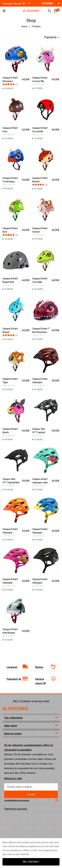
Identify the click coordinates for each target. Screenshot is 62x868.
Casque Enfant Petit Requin (10, 605)
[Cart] (55, 11)
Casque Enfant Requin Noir (10, 271)
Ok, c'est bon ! (31, 862)
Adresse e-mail (13, 753)
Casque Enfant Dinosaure (10, 80)
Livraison (12, 641)
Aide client (10, 700)
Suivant (31, 768)
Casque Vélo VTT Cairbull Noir (11, 462)
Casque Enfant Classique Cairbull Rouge (40, 368)
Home (24, 27)
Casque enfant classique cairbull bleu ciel (41, 463)
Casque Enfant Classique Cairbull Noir (40, 559)
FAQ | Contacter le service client (31, 676)
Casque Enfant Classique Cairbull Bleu (40, 511)
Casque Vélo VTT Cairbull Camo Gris (39, 416)
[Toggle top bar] (59, 3)
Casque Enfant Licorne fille (40, 80)
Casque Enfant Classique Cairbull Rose (10, 559)
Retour (39, 641)
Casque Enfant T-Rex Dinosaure (41, 318)
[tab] (17, 641)
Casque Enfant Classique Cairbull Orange (10, 511)
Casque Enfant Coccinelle (40, 127)
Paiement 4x (14, 653)
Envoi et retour (13, 708)
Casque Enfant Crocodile (40, 271)
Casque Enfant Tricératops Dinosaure (10, 177)
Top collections (13, 692)
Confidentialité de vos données (17, 775)
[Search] (49, 11)
